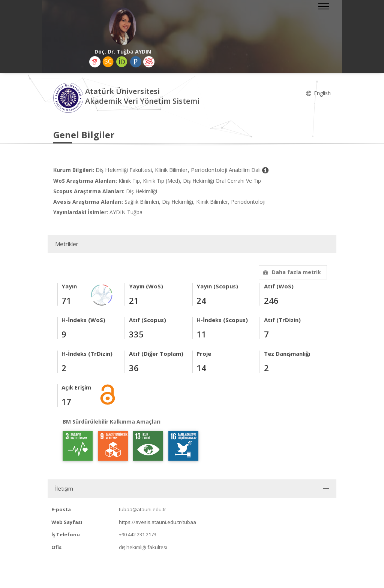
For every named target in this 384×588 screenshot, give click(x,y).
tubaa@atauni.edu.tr (142, 509)
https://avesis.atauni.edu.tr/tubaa (157, 522)
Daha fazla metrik (291, 272)
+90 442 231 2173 (138, 534)
